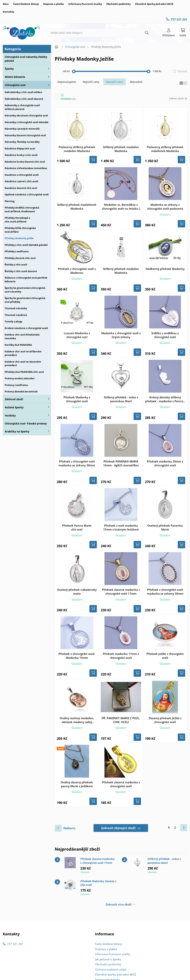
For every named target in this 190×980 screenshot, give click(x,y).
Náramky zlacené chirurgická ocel (25, 135)
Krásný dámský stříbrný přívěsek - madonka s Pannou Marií (165, 399)
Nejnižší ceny (91, 82)
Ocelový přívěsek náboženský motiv (77, 592)
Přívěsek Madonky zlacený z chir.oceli (98, 883)
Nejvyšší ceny (114, 82)
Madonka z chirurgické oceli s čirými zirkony (121, 335)
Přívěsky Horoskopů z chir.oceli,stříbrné (17, 220)
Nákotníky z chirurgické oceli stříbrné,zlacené (22, 107)
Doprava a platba (54, 4)
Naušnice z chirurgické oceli (22, 175)
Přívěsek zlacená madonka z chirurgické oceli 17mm (121, 592)
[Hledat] (147, 33)
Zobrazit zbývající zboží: (121, 828)
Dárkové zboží (14, 399)
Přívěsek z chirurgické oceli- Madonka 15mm (77, 656)
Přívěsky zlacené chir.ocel (20, 258)
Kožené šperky (14, 407)
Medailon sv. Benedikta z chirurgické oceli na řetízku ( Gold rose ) (121, 207)
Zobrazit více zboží (119, 904)
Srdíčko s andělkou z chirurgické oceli (165, 335)
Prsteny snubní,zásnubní (20, 378)
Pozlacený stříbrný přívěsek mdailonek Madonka (165, 149)
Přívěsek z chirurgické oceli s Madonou (77, 271)
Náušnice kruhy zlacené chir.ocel (25, 162)
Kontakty (8, 12)
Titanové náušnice (16, 315)
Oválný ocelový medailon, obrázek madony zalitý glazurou (77, 720)
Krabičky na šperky (17, 431)
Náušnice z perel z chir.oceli (21, 181)
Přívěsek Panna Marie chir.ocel (77, 527)
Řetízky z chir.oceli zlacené (21, 271)
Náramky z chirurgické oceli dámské (27, 122)
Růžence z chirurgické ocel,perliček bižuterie (26, 280)
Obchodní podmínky (118, 4)
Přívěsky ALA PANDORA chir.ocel (24, 372)
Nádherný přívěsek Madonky (165, 269)
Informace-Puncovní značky (85, 4)
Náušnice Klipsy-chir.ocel (20, 148)
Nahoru (69, 828)
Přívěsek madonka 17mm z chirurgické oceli (121, 656)
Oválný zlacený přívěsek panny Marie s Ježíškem (77, 784)
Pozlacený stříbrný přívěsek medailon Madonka (77, 149)
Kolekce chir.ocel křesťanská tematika (22, 336)
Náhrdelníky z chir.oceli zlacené (24, 99)
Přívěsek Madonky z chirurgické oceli (77, 399)
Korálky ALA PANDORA (18, 345)
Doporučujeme (67, 82)
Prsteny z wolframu (16, 385)
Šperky (9, 69)
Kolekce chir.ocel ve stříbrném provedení (23, 353)
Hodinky (10, 415)
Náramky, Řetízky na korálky (22, 142)
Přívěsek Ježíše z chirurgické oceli (165, 656)
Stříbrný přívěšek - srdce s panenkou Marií (121, 399)
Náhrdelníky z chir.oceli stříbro (23, 92)
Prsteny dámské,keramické (21, 391)
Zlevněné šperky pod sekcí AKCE (154, 4)
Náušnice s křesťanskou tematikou (26, 168)
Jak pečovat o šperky (108, 959)
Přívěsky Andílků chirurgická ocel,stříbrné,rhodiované (22, 209)
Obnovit (182, 71)
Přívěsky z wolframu (17, 251)
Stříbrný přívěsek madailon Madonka (121, 149)
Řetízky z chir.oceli (16, 265)
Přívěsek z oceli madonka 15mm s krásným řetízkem (121, 527)
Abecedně (136, 82)
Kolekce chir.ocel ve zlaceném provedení (23, 363)
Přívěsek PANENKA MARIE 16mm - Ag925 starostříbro (121, 463)
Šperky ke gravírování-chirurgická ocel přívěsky (25, 300)
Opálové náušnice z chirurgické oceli (27, 194)
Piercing (10, 201)
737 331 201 (179, 19)
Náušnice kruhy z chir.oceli (21, 155)
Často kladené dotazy (26, 4)
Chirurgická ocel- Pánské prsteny (26, 423)
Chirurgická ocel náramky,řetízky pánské (26, 59)
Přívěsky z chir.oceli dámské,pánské (26, 245)
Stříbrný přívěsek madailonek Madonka (77, 207)
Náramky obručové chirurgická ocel (26, 115)
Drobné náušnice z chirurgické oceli (26, 328)
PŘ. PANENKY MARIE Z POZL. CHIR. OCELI (121, 720)
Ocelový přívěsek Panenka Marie (165, 527)
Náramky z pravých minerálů (22, 129)
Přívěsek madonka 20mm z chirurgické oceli (165, 463)
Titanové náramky (16, 308)
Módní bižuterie (15, 77)
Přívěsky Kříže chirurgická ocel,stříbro (20, 230)
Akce (6, 4)
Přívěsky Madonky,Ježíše (19, 238)
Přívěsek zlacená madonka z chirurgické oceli (121, 784)
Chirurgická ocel (15, 85)
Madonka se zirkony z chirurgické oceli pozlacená (165, 207)
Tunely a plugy (13, 321)
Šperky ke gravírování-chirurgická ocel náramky (25, 290)
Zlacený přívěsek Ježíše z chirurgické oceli (165, 720)
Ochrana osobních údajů (111, 969)
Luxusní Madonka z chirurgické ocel (77, 335)
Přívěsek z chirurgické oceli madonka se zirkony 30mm (77, 463)
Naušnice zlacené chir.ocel (21, 188)
